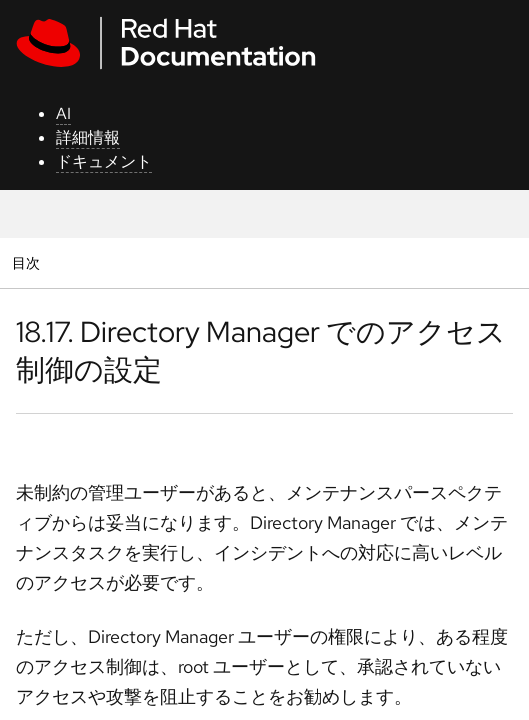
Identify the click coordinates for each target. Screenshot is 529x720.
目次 (28, 262)
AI (63, 113)
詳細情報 (88, 137)
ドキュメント (104, 161)
